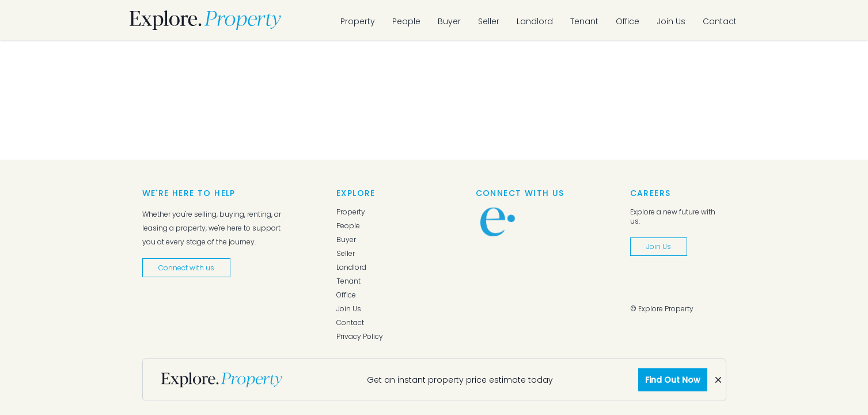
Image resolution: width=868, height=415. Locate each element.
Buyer (449, 21)
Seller (489, 21)
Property (358, 21)
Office (628, 21)
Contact (720, 21)
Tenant (584, 21)
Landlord (535, 21)
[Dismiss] (718, 380)
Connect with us (186, 268)
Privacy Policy (360, 337)
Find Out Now (673, 380)
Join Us (671, 21)
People (406, 21)
